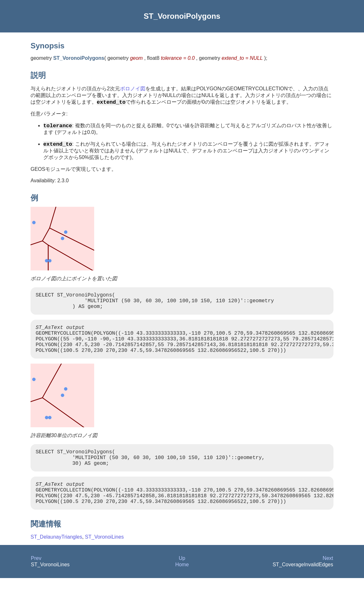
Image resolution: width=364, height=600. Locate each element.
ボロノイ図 (133, 89)
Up (182, 580)
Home (182, 586)
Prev (36, 580)
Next (328, 580)
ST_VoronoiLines (104, 559)
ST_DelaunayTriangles (56, 559)
